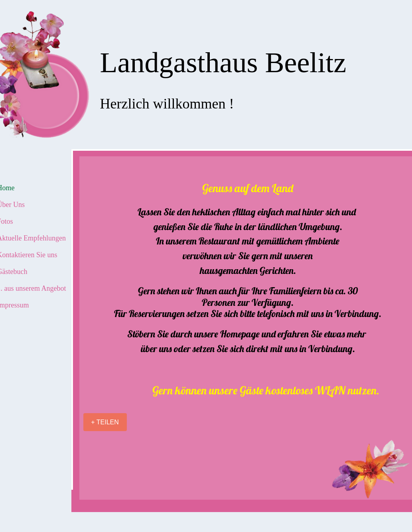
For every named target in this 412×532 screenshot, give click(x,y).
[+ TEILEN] (105, 422)
